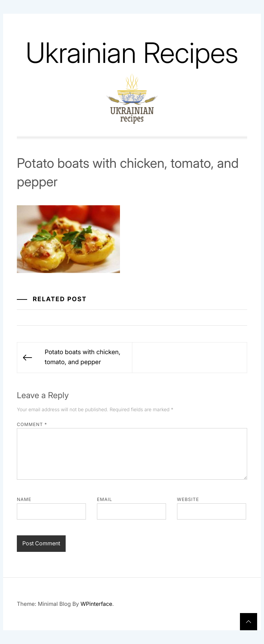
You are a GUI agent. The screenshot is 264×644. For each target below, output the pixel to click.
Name (24, 500)
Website (188, 500)
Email (104, 500)
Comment (32, 425)
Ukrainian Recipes (132, 53)
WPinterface (96, 604)
